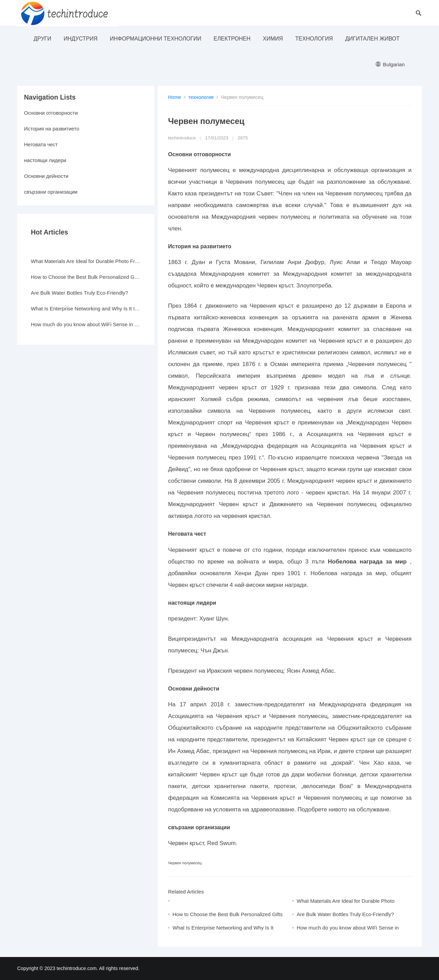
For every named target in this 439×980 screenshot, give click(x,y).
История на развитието (52, 129)
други (42, 39)
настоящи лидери (45, 160)
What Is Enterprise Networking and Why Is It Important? (86, 309)
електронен (232, 39)
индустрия (80, 39)
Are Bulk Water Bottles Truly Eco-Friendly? (345, 914)
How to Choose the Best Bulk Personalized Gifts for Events (86, 277)
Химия (273, 39)
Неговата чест (41, 144)
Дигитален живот (372, 39)
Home (175, 97)
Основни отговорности (51, 113)
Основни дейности (46, 176)
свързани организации (51, 192)
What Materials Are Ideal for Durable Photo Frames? (86, 261)
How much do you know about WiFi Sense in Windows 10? (86, 324)
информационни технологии (156, 39)
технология (314, 39)
